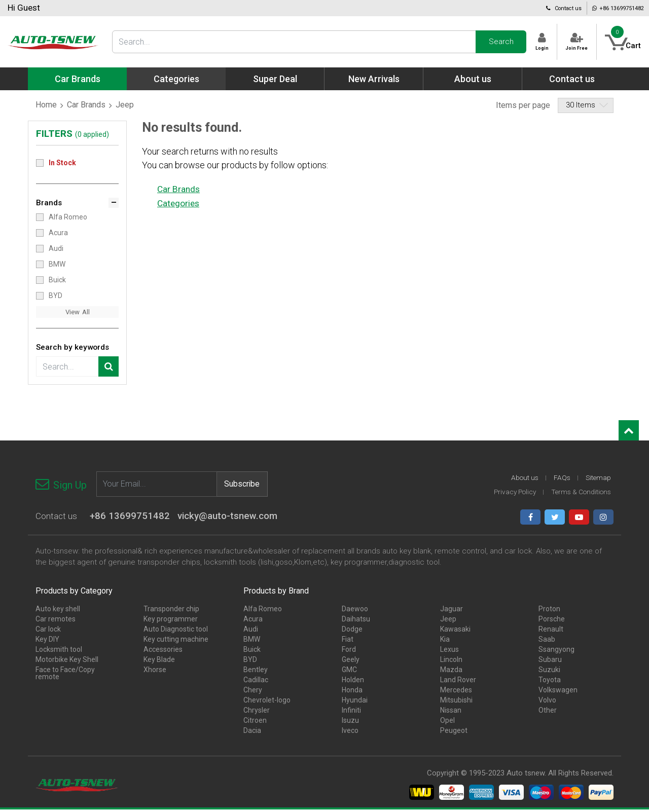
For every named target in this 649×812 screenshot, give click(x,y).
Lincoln (451, 662)
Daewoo (355, 611)
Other (548, 713)
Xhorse (155, 672)
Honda (352, 692)
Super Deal (275, 79)
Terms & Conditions (579, 495)
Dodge (352, 632)
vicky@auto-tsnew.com (231, 520)
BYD (56, 296)
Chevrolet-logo (267, 703)
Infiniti (351, 713)
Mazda (451, 672)
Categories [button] (176, 79)
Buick (57, 280)
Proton (549, 611)
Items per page (523, 105)
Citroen (255, 723)
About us (473, 79)
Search (473, 42)
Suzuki (549, 672)
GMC (349, 672)
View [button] (72, 313)
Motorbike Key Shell (67, 662)
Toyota (550, 682)
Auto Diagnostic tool (176, 632)
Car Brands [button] (78, 79)
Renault (551, 632)
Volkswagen (558, 692)
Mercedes (456, 692)
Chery (253, 692)
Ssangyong (556, 652)
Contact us (524, 8)
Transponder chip (171, 611)
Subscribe (242, 486)
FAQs (561, 481)
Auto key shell (58, 611)
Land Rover (458, 682)
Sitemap (598, 481)
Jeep (448, 621)
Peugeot (454, 733)
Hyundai (355, 703)
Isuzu (350, 723)
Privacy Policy (510, 495)
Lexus (449, 652)
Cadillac (256, 682)
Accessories (163, 652)
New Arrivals (374, 79)
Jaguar (452, 611)
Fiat (348, 642)
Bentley (256, 672)
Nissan (451, 713)
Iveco (350, 733)
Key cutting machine (176, 642)
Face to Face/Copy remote (65, 676)
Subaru (550, 662)
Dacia (252, 733)
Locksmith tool (59, 652)
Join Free (565, 42)
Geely (351, 662)
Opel (447, 723)
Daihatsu (356, 621)
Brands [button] (50, 203)
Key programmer (171, 621)
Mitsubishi (456, 703)
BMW (57, 265)
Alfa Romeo (68, 217)
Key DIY (47, 642)
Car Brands (86, 105)
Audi (56, 249)
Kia (445, 642)
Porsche (552, 621)
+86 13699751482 (602, 8)
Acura (58, 233)
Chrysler (257, 713)
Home (46, 105)
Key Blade (159, 662)
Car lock (48, 632)
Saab (547, 642)
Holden (353, 682)
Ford (349, 652)
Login (519, 42)
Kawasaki (455, 632)
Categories (179, 202)
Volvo (547, 703)
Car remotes (56, 621)
